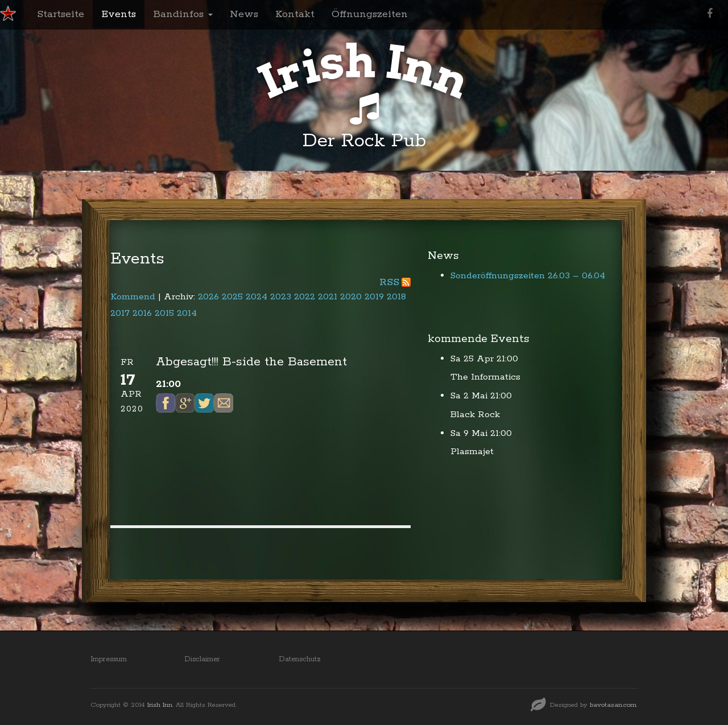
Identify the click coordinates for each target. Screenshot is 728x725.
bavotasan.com (613, 705)
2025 (232, 297)
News (244, 14)
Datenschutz (300, 659)
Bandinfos (183, 14)
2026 (208, 297)
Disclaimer (202, 659)
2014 (187, 313)
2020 (351, 297)
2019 (374, 297)
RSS (389, 282)
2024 (257, 297)
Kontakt (295, 14)
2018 (396, 297)
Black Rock (475, 415)
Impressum (109, 659)
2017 (120, 313)
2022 (305, 297)
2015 (164, 313)
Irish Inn (160, 705)
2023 (281, 297)
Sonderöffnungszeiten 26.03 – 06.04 (528, 276)
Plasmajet (472, 452)
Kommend (133, 297)
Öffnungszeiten (370, 14)
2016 (142, 313)
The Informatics (485, 377)
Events (119, 14)
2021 (328, 297)
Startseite (61, 14)
